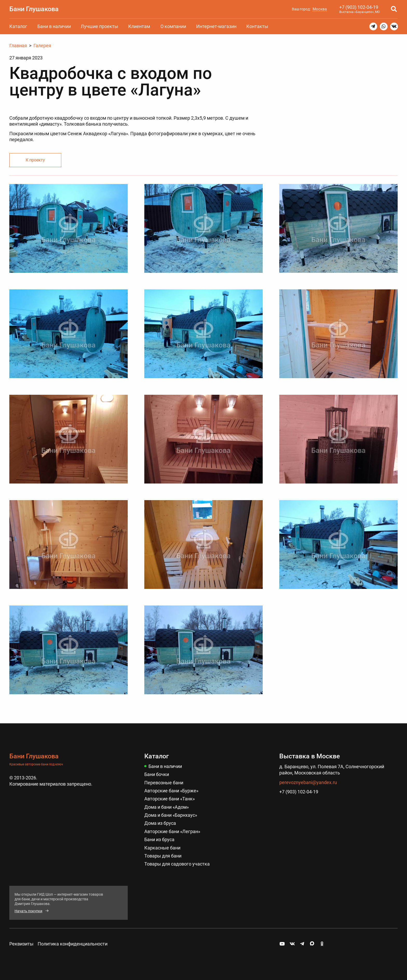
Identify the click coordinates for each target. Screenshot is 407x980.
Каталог (18, 26)
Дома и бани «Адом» (167, 807)
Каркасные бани (162, 848)
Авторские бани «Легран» (172, 831)
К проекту (35, 160)
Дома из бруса (160, 823)
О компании (173, 26)
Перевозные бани (164, 783)
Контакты (257, 26)
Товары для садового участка (177, 864)
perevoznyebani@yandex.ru (308, 782)
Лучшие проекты (99, 26)
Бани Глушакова (34, 9)
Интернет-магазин (216, 26)
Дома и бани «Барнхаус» (171, 815)
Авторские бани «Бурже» (171, 791)
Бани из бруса (159, 839)
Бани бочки (157, 774)
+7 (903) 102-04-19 (359, 7)
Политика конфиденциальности (73, 944)
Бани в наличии (54, 26)
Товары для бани (163, 856)
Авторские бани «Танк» (169, 799)
